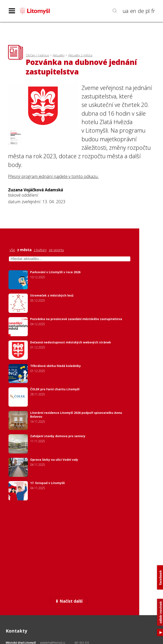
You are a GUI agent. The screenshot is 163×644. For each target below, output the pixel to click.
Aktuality (59, 55)
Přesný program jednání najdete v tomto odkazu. (53, 176)
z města (24, 250)
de (141, 11)
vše (12, 250)
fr (153, 11)
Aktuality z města (80, 55)
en (133, 11)
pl (148, 11)
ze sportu (56, 250)
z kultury (40, 250)
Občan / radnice (37, 55)
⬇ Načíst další (69, 601)
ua (126, 11)
